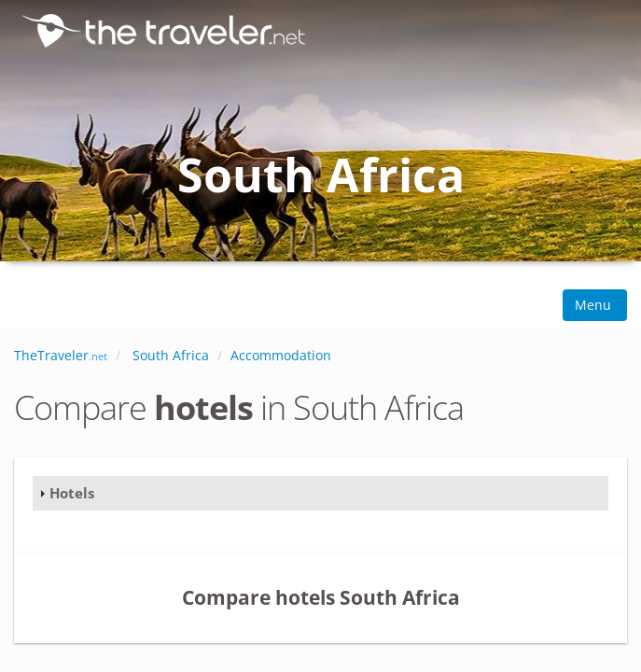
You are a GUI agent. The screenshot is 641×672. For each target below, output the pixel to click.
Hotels (72, 493)
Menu (595, 305)
